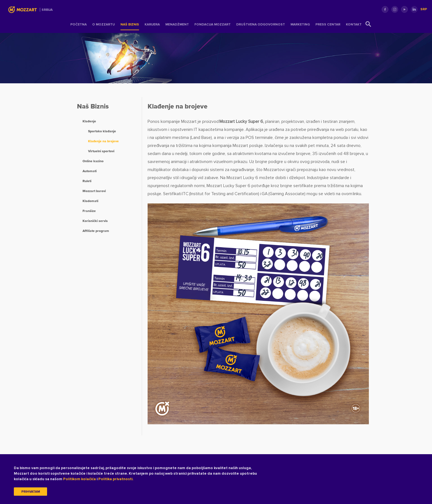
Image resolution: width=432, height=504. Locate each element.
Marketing (300, 24)
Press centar (328, 24)
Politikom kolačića (79, 479)
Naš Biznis (130, 24)
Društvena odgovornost (261, 24)
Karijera (152, 24)
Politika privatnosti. (116, 479)
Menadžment (177, 24)
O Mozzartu (104, 24)
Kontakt (354, 24)
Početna (79, 24)
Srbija (47, 10)
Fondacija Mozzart (213, 24)
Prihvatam (31, 492)
